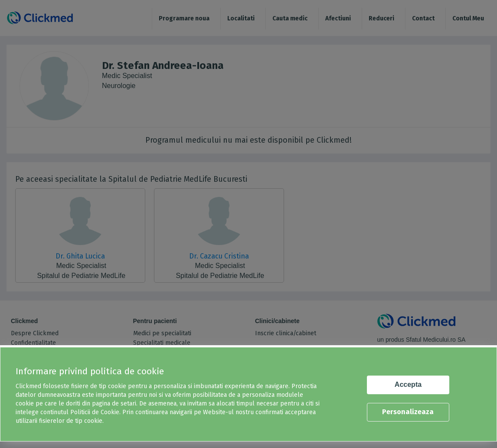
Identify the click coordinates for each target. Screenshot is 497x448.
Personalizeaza (408, 412)
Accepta (408, 384)
